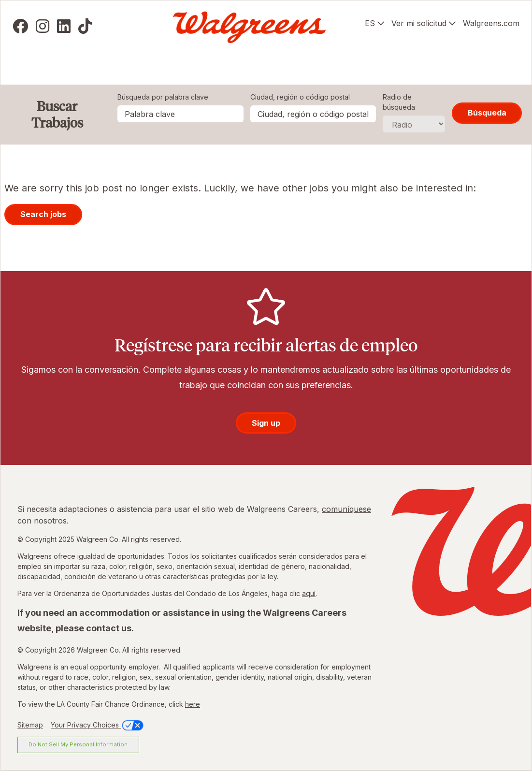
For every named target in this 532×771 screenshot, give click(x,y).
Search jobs (43, 214)
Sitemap (30, 725)
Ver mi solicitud (419, 23)
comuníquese (346, 509)
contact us (109, 628)
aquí (309, 593)
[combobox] (313, 114)
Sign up (266, 423)
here (193, 704)
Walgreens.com (491, 23)
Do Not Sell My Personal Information (78, 744)
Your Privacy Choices (98, 725)
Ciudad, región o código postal (300, 97)
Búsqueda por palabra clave (163, 97)
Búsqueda (487, 113)
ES (370, 23)
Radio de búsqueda (399, 102)
